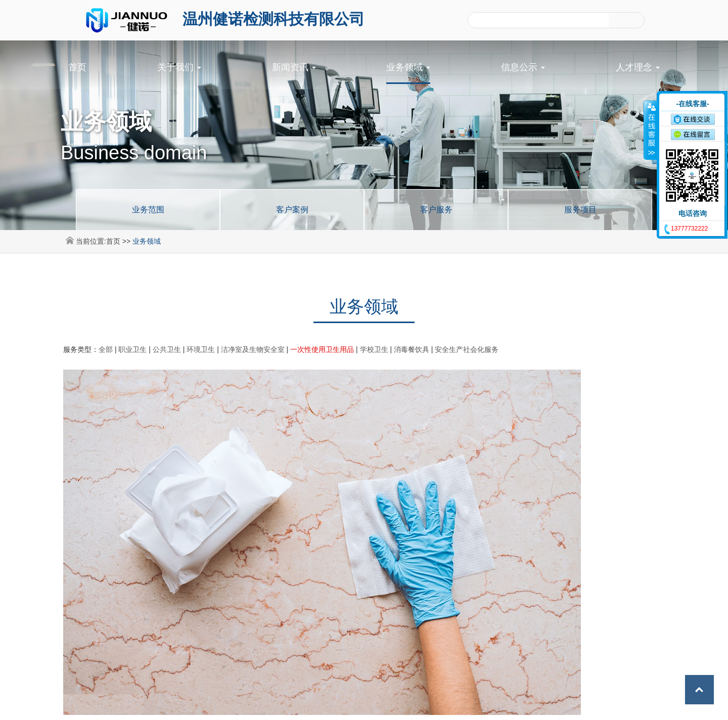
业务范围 (148, 210)
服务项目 (580, 210)
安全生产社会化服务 (467, 349)
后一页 (392, 523)
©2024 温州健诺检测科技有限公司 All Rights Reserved (325, 705)
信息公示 (523, 67)
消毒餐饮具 (412, 349)
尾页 (425, 523)
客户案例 (292, 210)
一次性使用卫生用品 (322, 349)
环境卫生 (201, 349)
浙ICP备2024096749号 (453, 705)
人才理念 (638, 67)
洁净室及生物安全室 (253, 349)
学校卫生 (374, 349)
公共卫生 (167, 349)
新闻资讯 (294, 67)
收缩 (651, 130)
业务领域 (408, 67)
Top (698, 690)
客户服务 (436, 210)
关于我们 (179, 67)
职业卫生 (132, 349)
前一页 (336, 523)
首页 (77, 67)
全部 (106, 349)
